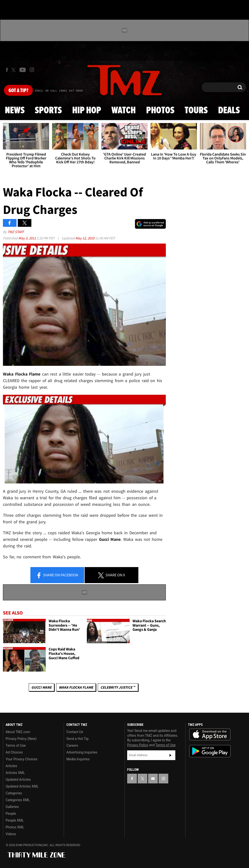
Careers (72, 745)
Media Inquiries (78, 759)
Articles (11, 766)
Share (57, 575)
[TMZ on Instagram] (32, 70)
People (11, 814)
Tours (196, 111)
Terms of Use (16, 745)
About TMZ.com (18, 732)
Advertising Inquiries (82, 752)
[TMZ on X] (14, 70)
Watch (124, 111)
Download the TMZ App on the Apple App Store (210, 735)
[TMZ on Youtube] (23, 70)
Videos (11, 834)
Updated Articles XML (22, 786)
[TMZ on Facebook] (7, 70)
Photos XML (15, 827)
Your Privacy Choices (22, 759)
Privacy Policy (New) (21, 739)
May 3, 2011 (27, 238)
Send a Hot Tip (77, 739)
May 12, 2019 (85, 238)
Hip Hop (87, 111)
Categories (14, 793)
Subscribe (170, 755)
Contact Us (75, 732)
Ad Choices (14, 752)
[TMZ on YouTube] (153, 779)
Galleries (12, 807)
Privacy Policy (138, 745)
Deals (229, 111)
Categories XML (18, 800)
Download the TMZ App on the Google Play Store (210, 751)
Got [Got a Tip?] (18, 91)
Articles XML (15, 773)
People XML (15, 820)
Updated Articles (18, 780)
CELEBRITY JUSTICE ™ (118, 687)
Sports (48, 111)
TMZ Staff (16, 232)
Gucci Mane (41, 687)
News (15, 111)
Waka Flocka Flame (76, 687)
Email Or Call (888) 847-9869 (59, 91)
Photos (160, 111)
